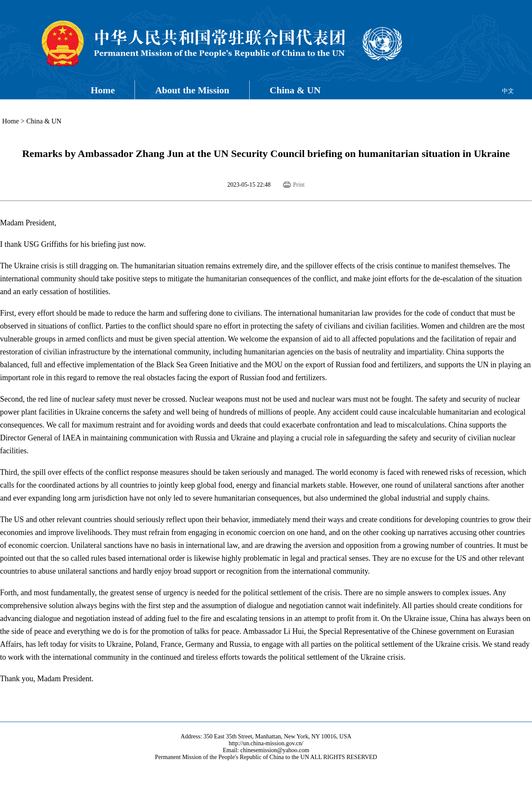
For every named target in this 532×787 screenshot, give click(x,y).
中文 (508, 91)
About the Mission (192, 90)
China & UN (295, 90)
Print (299, 185)
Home (103, 90)
